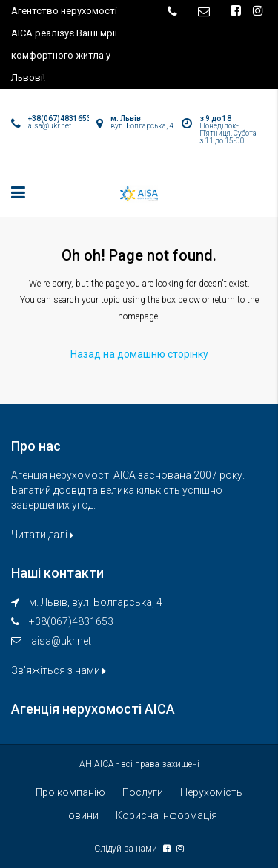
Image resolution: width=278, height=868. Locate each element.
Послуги (143, 792)
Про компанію (70, 792)
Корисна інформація (166, 815)
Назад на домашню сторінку (139, 354)
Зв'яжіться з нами (59, 670)
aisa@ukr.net (61, 641)
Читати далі (42, 535)
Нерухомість (211, 792)
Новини (80, 815)
